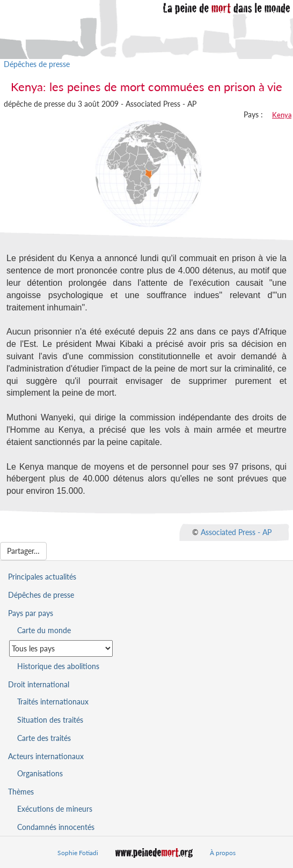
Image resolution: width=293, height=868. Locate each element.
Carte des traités (44, 738)
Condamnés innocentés (56, 827)
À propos (223, 853)
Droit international (39, 684)
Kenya (282, 115)
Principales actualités (42, 577)
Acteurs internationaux (46, 756)
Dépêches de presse (37, 64)
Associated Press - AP (236, 532)
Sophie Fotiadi (78, 853)
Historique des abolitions (58, 666)
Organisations (40, 773)
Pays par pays (31, 613)
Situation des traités (50, 720)
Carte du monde (44, 630)
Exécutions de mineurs (55, 809)
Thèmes (21, 792)
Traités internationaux (53, 702)
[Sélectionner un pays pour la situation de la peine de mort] (61, 648)
